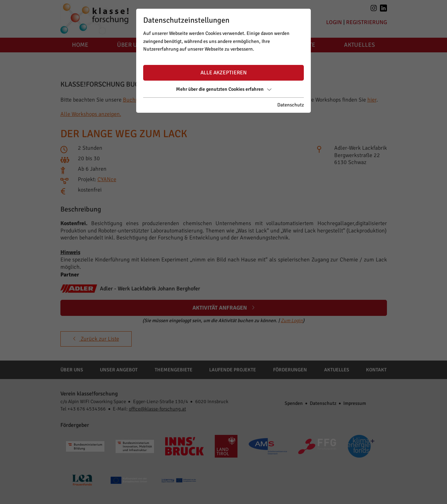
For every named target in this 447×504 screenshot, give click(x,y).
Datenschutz (291, 105)
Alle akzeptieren (223, 73)
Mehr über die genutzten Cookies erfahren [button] (224, 89)
